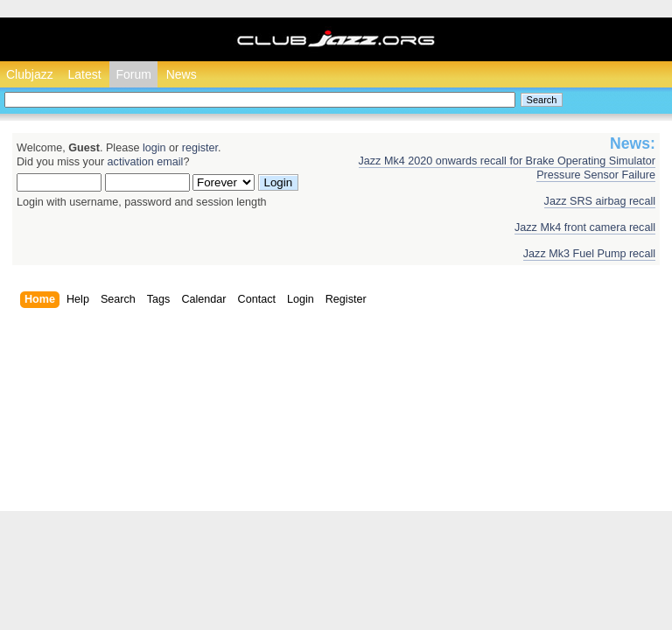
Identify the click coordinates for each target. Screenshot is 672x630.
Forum (133, 74)
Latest (84, 74)
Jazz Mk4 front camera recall (585, 227)
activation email (146, 162)
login (154, 148)
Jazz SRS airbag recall (600, 201)
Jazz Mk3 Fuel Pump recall (589, 254)
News (182, 74)
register (200, 148)
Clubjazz (30, 74)
